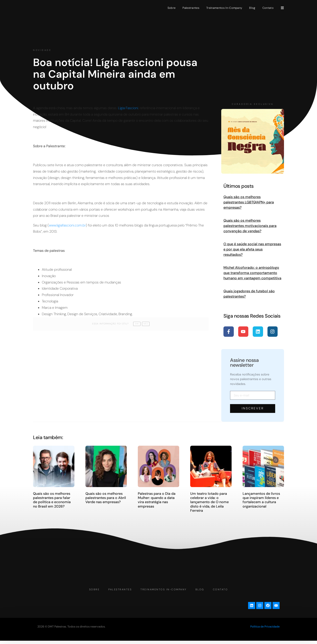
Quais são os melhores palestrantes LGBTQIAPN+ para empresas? (249, 202)
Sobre (172, 8)
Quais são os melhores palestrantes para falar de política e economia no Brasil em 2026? (52, 500)
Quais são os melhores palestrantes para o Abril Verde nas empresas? (106, 498)
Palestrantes (191, 8)
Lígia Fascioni (128, 108)
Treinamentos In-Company (224, 8)
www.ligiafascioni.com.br (67, 225)
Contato (268, 8)
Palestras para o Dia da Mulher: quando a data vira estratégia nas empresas (157, 500)
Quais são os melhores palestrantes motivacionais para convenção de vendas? (250, 226)
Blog (252, 8)
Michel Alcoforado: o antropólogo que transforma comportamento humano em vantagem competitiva (252, 273)
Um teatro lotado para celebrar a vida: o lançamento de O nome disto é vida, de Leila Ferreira (209, 502)
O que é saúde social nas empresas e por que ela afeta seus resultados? (252, 249)
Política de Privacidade (265, 630)
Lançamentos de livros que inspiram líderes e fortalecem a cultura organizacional (261, 500)
